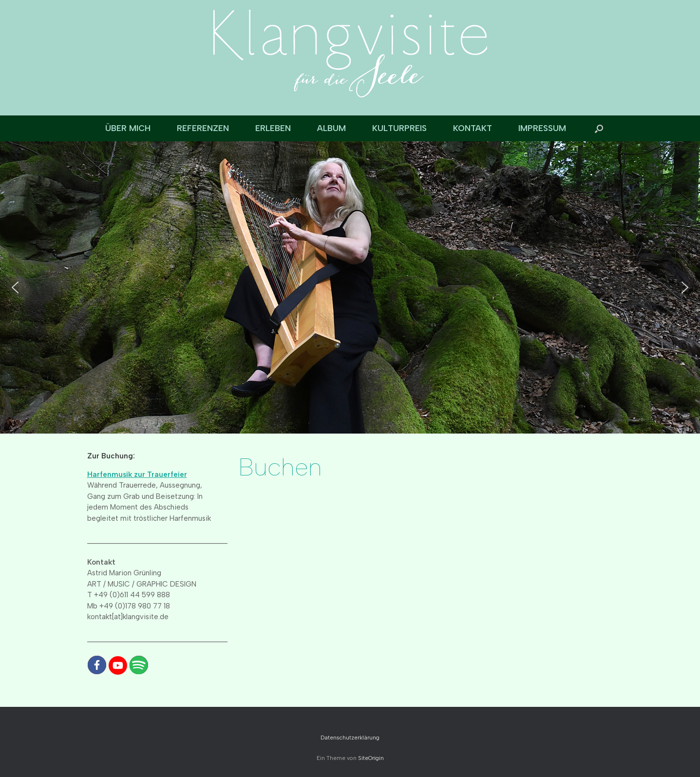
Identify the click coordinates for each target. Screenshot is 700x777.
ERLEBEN (273, 128)
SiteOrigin (371, 758)
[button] (599, 128)
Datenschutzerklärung (350, 738)
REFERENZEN (203, 128)
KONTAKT (473, 128)
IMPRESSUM (542, 128)
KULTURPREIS (399, 128)
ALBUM (331, 128)
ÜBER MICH (128, 128)
